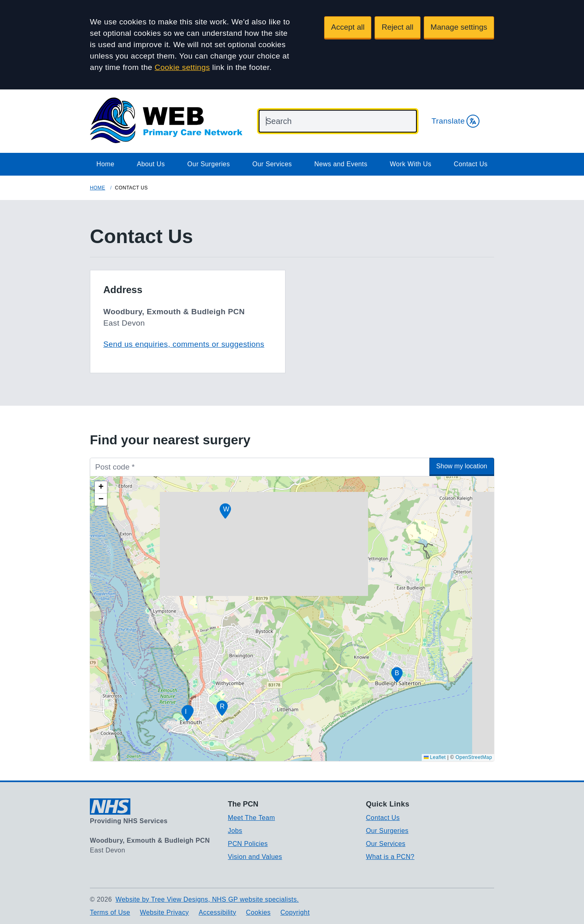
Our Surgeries (209, 164)
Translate (455, 121)
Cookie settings (182, 67)
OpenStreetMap (474, 757)
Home (105, 164)
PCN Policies (248, 844)
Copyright (295, 912)
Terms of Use (110, 912)
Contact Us (471, 164)
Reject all (397, 27)
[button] (397, 675)
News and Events (341, 164)
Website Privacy (164, 912)
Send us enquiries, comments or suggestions (184, 344)
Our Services (272, 164)
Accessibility (217, 912)
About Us (151, 164)
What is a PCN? (390, 857)
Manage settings (459, 27)
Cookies (258, 912)
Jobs (235, 831)
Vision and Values (255, 857)
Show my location (462, 466)
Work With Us (410, 164)
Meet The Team (251, 818)
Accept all (348, 27)
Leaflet (435, 757)
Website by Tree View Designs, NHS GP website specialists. (207, 899)
